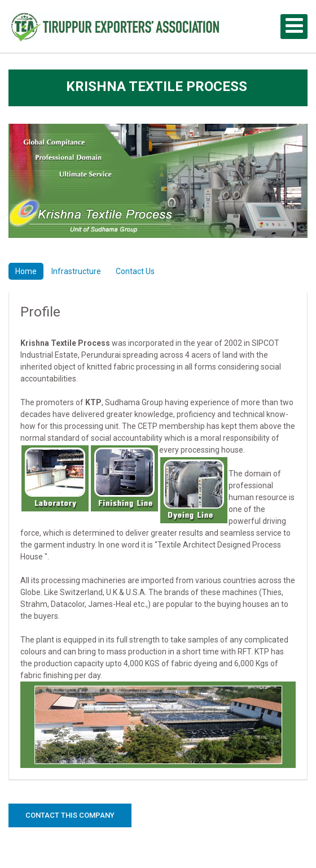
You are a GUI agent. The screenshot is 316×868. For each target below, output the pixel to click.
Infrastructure (76, 271)
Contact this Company (70, 815)
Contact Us (135, 271)
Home (26, 271)
